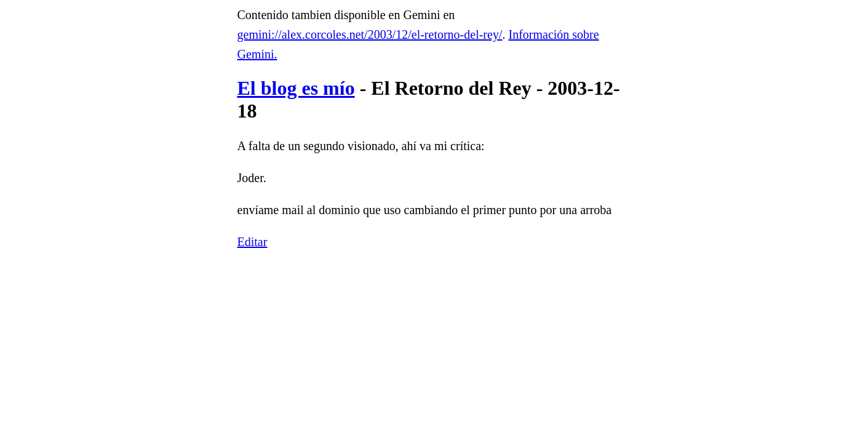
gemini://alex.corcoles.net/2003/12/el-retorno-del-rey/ (370, 34)
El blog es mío (296, 88)
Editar (253, 242)
